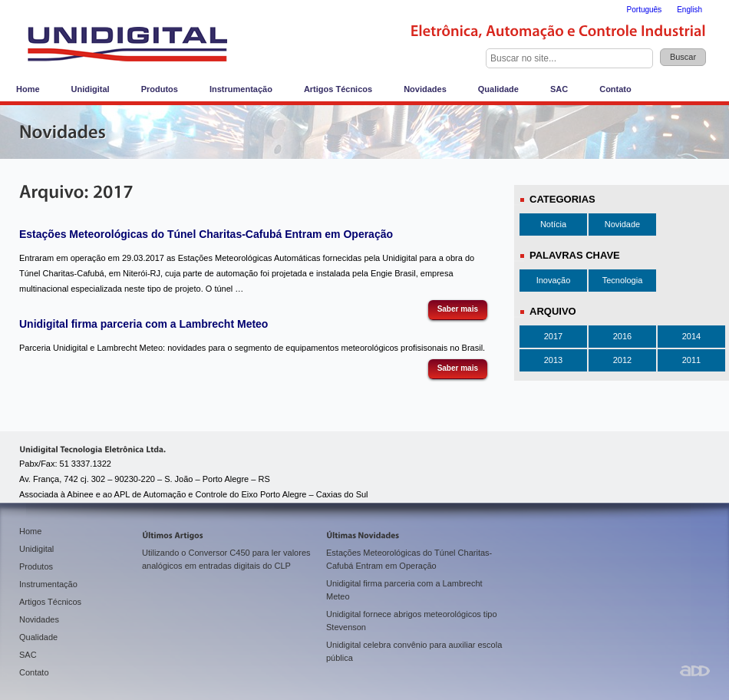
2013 (553, 360)
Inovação (554, 280)
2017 (553, 336)
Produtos (160, 89)
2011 (691, 360)
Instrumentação (241, 89)
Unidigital (91, 89)
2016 (622, 336)
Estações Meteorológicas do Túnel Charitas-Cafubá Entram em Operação (206, 234)
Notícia (553, 224)
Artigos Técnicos (338, 89)
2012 (622, 360)
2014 (691, 336)
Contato (615, 89)
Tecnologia (623, 280)
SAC (559, 89)
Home (28, 89)
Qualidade (498, 89)
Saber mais (458, 309)
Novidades (425, 89)
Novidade (622, 224)
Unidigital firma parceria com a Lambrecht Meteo (143, 324)
